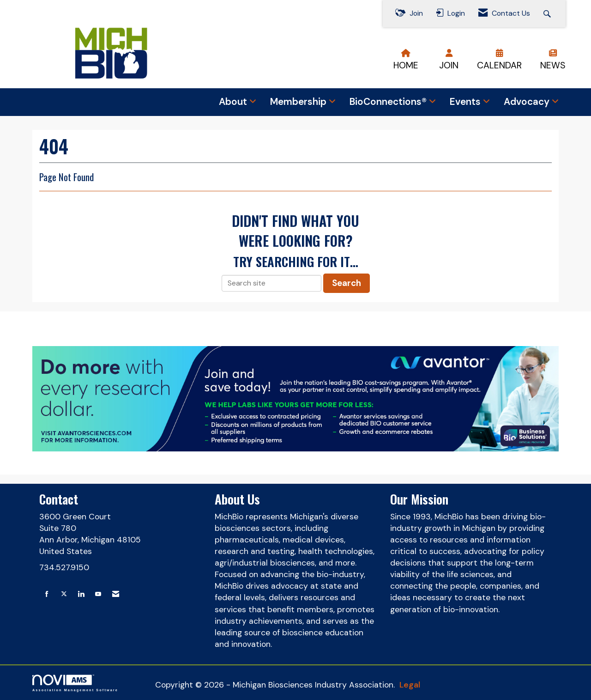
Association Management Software (75, 683)
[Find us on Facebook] (47, 594)
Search (347, 283)
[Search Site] (548, 14)
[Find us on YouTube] (98, 594)
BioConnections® (389, 102)
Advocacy (528, 102)
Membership (299, 102)
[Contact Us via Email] (116, 594)
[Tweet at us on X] (64, 594)
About (234, 102)
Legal (410, 685)
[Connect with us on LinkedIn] (81, 594)
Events (466, 102)
